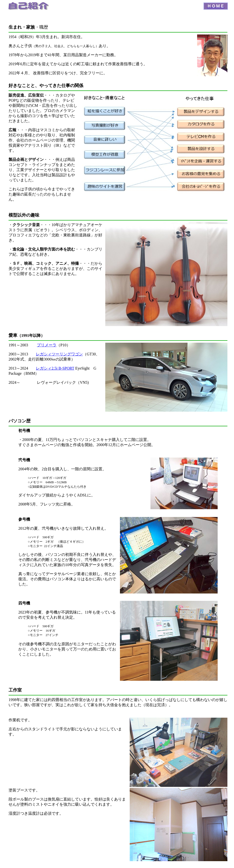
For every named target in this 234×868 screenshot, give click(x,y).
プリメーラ (47, 345)
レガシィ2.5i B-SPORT (55, 368)
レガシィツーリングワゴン (59, 354)
